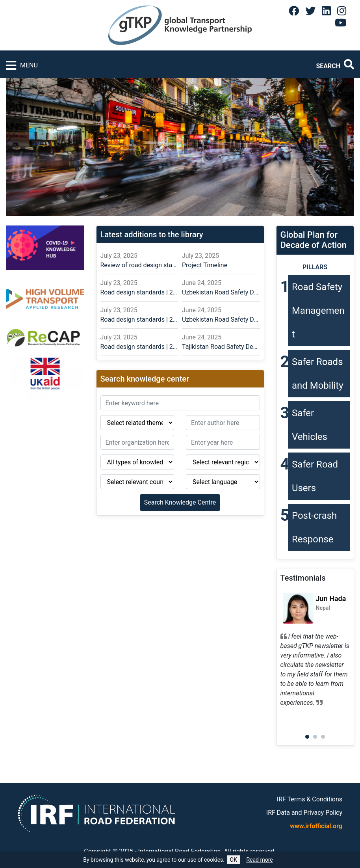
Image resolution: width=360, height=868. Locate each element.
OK (234, 860)
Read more (259, 860)
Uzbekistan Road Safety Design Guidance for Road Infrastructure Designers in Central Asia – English (221, 319)
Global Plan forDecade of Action (314, 240)
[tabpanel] (315, 652)
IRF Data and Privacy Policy (304, 813)
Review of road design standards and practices (139, 265)
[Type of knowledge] (137, 462)
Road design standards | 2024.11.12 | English (139, 347)
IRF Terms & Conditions (310, 799)
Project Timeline (205, 265)
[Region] (223, 462)
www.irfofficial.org (316, 826)
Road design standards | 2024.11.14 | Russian (139, 319)
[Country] (137, 482)
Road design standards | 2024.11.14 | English (139, 292)
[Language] (223, 482)
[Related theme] (137, 423)
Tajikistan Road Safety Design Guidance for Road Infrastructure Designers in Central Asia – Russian (221, 347)
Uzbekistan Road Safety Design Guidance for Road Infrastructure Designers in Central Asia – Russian (221, 292)
